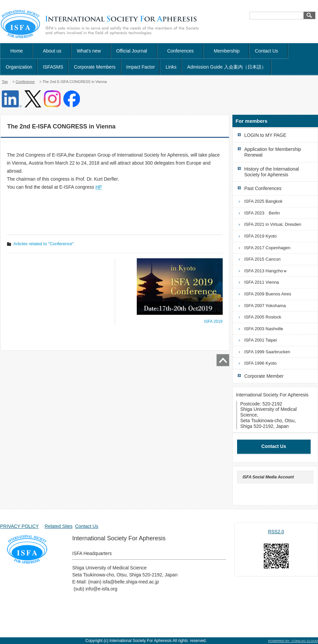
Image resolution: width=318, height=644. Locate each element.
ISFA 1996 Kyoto (261, 363)
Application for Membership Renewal (273, 152)
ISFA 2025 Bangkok (263, 201)
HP (98, 187)
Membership (227, 51)
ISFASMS (53, 67)
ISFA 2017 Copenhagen (268, 248)
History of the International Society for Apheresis (272, 172)
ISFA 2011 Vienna (262, 282)
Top (5, 82)
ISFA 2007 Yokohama (265, 306)
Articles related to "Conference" (43, 244)
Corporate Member (264, 376)
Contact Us (269, 51)
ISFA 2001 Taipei (261, 340)
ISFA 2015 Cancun (262, 259)
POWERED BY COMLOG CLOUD (293, 641)
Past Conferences (263, 188)
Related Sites (59, 526)
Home (17, 51)
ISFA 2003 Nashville (264, 329)
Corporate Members (95, 67)
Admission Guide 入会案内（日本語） (227, 67)
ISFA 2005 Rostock (263, 317)
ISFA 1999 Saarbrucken (267, 352)
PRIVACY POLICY (20, 526)
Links (171, 67)
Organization (19, 67)
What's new (91, 51)
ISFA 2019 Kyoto (261, 236)
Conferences (180, 51)
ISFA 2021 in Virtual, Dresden (273, 224)
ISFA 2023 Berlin (262, 213)
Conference (25, 82)
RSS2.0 (276, 532)
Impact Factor (141, 67)
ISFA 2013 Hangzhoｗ (266, 271)
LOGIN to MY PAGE (266, 135)
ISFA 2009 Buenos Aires (268, 294)
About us (52, 51)
